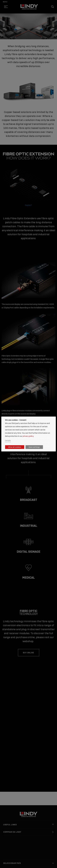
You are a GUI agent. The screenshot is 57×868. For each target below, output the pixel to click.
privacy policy (28, 436)
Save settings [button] (34, 447)
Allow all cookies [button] (15, 447)
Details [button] (8, 441)
